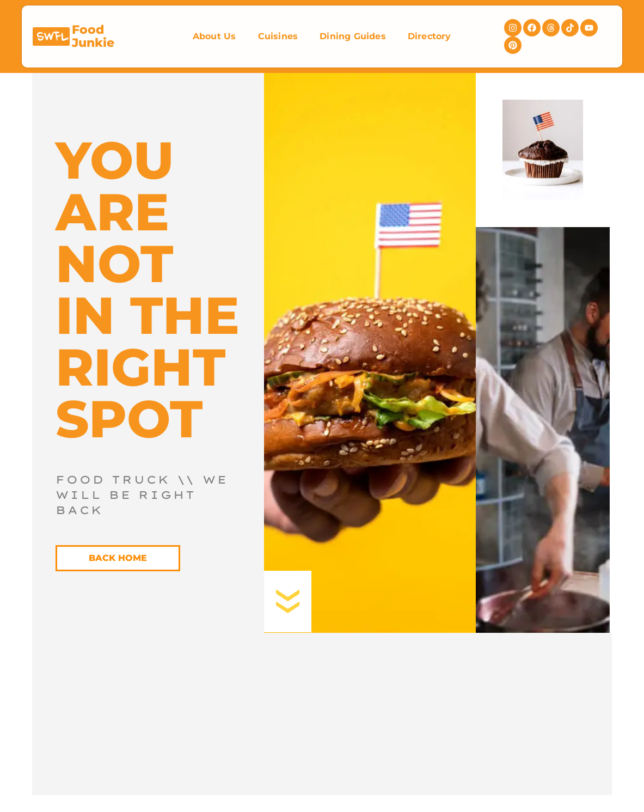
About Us (214, 36)
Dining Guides (353, 36)
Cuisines (278, 36)
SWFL (52, 38)
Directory (430, 36)
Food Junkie (93, 36)
